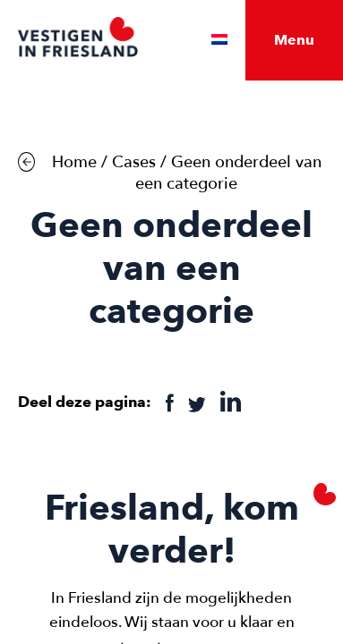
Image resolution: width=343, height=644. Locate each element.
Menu (294, 40)
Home (74, 162)
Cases (134, 162)
